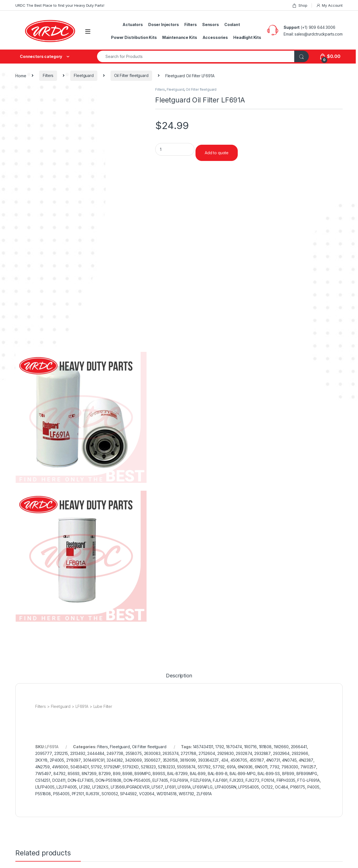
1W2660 (281, 747)
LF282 (85, 787)
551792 (204, 767)
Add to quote (217, 153)
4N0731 (273, 760)
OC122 (267, 787)
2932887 (262, 753)
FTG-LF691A (308, 780)
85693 (74, 774)
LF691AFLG (203, 787)
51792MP (112, 767)
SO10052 (110, 794)
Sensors (211, 24)
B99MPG (143, 774)
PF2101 (78, 794)
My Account (329, 5)
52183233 (167, 767)
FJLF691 (220, 780)
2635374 (170, 753)
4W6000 (60, 767)
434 (225, 760)
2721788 (189, 753)
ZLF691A (204, 794)
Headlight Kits (247, 37)
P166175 (298, 787)
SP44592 (128, 794)
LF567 (157, 787)
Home (21, 75)
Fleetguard (84, 75)
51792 (96, 767)
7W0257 (308, 767)
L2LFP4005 (67, 787)
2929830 (226, 753)
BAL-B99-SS (269, 774)
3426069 (133, 760)
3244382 (115, 760)
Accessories (215, 37)
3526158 (170, 760)
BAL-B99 (198, 774)
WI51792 (186, 794)
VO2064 (147, 794)
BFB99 (288, 774)
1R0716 (250, 747)
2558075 (134, 753)
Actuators (133, 24)
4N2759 (43, 767)
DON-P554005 (137, 780)
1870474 (234, 747)
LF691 (170, 787)
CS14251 (43, 780)
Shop (300, 5)
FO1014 (268, 780)
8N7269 (89, 774)
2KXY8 (41, 760)
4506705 (239, 760)
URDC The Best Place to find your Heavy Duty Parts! (60, 5)
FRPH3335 (286, 780)
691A (231, 767)
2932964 (281, 753)
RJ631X (93, 794)
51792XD (131, 767)
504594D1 (80, 767)
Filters (191, 24)
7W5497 (43, 774)
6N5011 (261, 767)
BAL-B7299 (177, 774)
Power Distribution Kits (134, 37)
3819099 (188, 760)
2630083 (152, 753)
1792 (220, 747)
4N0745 (289, 760)
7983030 (290, 767)
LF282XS (100, 787)
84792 (59, 774)
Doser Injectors (164, 24)
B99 (117, 774)
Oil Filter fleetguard (131, 75)
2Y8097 (74, 760)
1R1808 (265, 747)
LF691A (184, 787)
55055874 (186, 767)
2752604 (207, 753)
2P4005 (57, 760)
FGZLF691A (201, 780)
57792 (219, 767)
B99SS (159, 774)
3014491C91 (94, 760)
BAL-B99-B (218, 774)
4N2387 (306, 760)
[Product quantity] (175, 149)
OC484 (282, 787)
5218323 (148, 767)
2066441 (299, 747)
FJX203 (236, 780)
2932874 (244, 753)
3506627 (152, 760)
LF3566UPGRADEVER (130, 787)
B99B (127, 774)
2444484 (96, 753)
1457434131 (203, 747)
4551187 (257, 760)
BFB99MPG (307, 774)
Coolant (232, 24)
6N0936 (245, 767)
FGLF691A (179, 780)
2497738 (115, 753)
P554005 (61, 794)
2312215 (61, 753)
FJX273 (252, 780)
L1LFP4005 (45, 787)
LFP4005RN (226, 787)
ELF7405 (160, 780)
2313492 (78, 753)
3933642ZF (209, 760)
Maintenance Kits (180, 37)
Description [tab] (179, 676)
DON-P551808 (109, 780)
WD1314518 (167, 794)
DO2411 (59, 780)
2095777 (44, 753)
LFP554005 (249, 787)
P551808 (43, 794)
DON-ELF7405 (81, 780)
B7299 (105, 774)
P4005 (313, 787)
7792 (274, 767)
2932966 (300, 753)
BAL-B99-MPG (242, 774)
